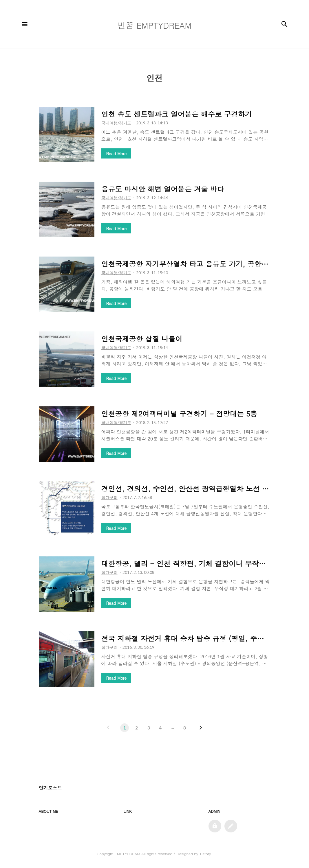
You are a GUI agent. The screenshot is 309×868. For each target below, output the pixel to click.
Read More (116, 154)
